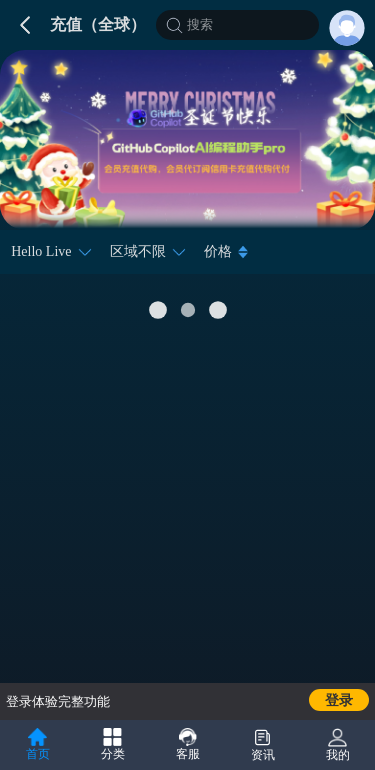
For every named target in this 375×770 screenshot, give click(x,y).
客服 (188, 744)
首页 (38, 744)
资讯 (263, 745)
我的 (338, 745)
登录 (339, 700)
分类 (113, 744)
